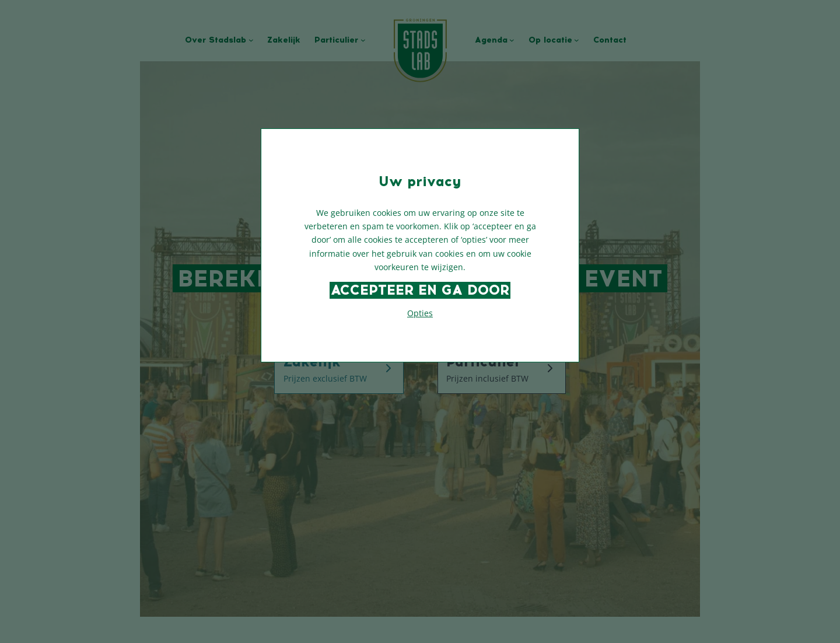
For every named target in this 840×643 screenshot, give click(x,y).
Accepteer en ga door (420, 290)
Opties (420, 313)
